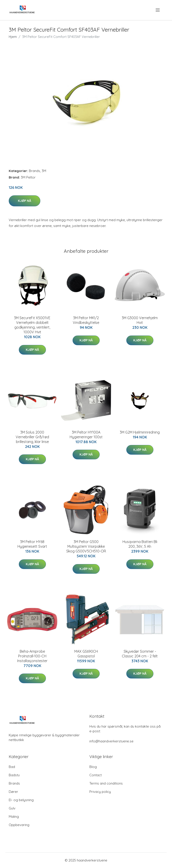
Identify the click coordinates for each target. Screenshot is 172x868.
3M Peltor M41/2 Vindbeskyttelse (86, 320)
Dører (13, 792)
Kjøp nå (25, 201)
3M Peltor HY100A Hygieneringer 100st (86, 435)
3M (44, 171)
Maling (14, 817)
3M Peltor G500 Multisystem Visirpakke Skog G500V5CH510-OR (86, 546)
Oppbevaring (19, 825)
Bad (12, 767)
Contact (96, 775)
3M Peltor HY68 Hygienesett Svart (32, 544)
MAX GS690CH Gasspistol (86, 654)
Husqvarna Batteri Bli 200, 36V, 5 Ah (140, 544)
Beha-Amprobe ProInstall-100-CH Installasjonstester (32, 656)
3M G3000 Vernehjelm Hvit (140, 320)
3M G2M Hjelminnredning (140, 432)
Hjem (13, 37)
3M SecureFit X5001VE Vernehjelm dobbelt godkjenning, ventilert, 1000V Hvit (32, 325)
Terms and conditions (106, 783)
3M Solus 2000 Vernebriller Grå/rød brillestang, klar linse (32, 437)
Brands (34, 171)
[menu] (158, 10)
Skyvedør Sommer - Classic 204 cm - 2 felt (140, 654)
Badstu (14, 775)
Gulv (12, 808)
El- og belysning (21, 800)
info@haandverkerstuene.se (111, 741)
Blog (93, 767)
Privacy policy (100, 792)
